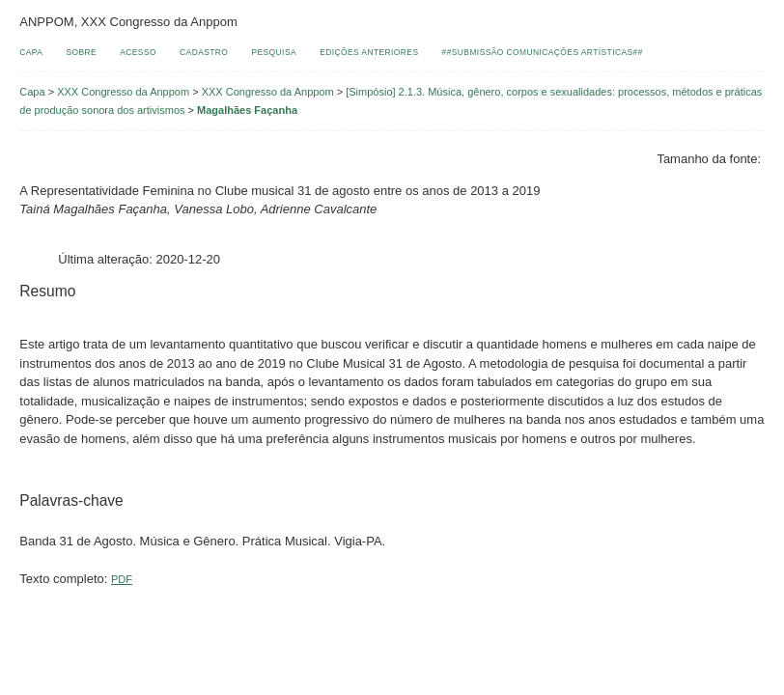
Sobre (81, 52)
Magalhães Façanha (247, 110)
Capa (31, 52)
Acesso (138, 52)
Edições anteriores (369, 52)
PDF (122, 579)
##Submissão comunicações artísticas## (543, 52)
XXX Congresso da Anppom (123, 92)
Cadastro (204, 52)
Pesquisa (274, 52)
